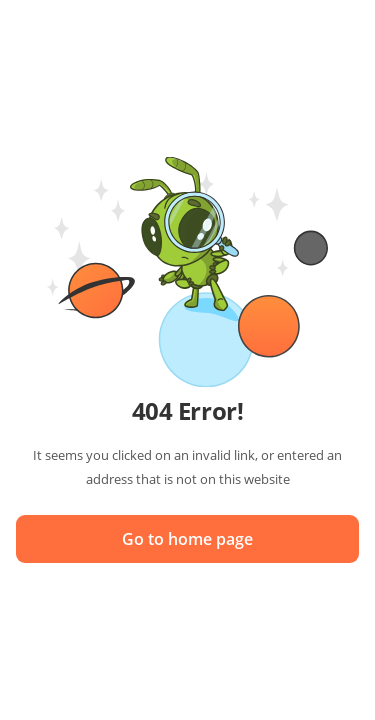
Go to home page (187, 539)
